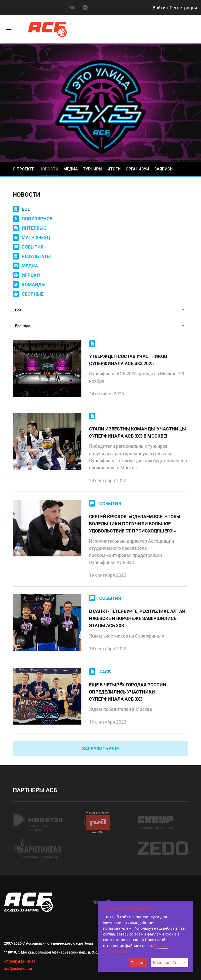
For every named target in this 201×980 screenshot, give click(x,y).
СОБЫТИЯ (33, 247)
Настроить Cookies (170, 963)
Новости (49, 169)
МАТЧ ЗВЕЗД (36, 237)
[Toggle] (9, 30)
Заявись (163, 169)
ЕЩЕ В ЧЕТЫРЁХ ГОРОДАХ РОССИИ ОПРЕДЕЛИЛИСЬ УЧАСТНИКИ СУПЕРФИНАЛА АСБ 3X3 (128, 692)
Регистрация (183, 8)
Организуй (137, 169)
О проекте (24, 169)
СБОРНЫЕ (33, 294)
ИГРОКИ (31, 275)
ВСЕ (26, 209)
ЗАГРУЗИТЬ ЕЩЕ (101, 749)
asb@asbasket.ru (18, 969)
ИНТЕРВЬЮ (34, 228)
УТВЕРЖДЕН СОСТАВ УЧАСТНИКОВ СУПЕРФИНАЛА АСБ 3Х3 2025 (128, 360)
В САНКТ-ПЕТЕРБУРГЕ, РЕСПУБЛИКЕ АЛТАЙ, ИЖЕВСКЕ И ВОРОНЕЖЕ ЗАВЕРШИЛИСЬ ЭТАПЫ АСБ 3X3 (138, 618)
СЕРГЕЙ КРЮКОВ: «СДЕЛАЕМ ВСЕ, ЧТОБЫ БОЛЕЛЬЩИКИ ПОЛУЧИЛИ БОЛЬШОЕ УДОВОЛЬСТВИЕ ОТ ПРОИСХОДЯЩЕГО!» (135, 524)
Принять (138, 963)
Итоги (114, 169)
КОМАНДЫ (34, 285)
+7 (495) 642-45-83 (20, 962)
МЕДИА (30, 266)
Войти (159, 8)
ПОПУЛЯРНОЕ (37, 219)
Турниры (93, 169)
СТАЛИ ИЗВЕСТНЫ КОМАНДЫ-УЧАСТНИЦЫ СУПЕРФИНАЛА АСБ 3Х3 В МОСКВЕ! (138, 432)
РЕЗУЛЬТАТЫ (36, 256)
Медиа (71, 169)
